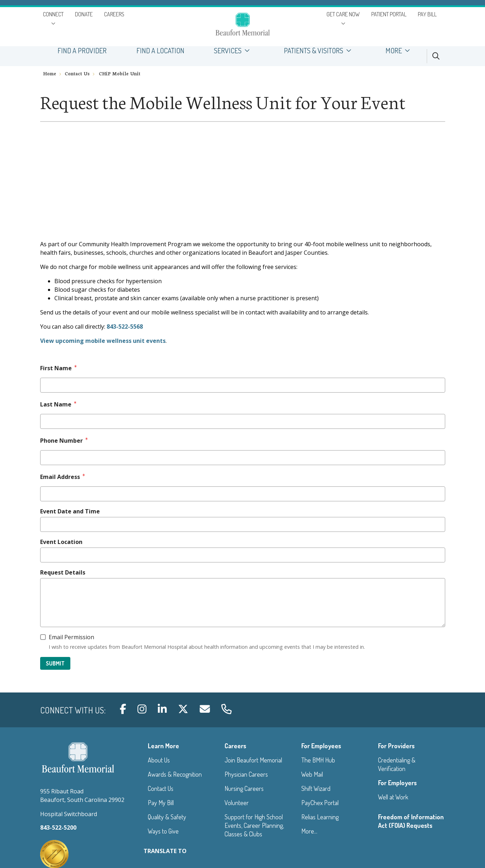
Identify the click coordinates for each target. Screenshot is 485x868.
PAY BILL (427, 14)
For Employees (321, 746)
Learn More (163, 746)
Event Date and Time (70, 511)
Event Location (61, 542)
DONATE (84, 14)
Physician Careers (246, 774)
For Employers (397, 783)
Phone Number (61, 441)
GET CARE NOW (343, 14)
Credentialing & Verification (397, 764)
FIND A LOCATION (160, 51)
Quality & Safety (167, 817)
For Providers (396, 746)
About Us (159, 760)
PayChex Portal (320, 803)
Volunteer (237, 803)
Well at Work (393, 797)
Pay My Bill (161, 803)
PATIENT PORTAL (389, 14)
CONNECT (53, 14)
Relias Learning (320, 817)
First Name (56, 368)
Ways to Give (163, 831)
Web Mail (312, 774)
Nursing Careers (244, 788)
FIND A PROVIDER (82, 51)
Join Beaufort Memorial (253, 760)
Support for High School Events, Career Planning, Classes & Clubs (254, 825)
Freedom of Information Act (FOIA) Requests (411, 821)
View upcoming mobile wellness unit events (103, 341)
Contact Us (161, 788)
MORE (400, 51)
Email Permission (71, 637)
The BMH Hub (318, 760)
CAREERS (114, 14)
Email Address (60, 477)
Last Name (56, 404)
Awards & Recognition (175, 774)
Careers (235, 746)
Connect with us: (73, 710)
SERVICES (234, 51)
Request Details (63, 572)
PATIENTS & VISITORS (320, 51)
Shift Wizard (316, 788)
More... (309, 831)
